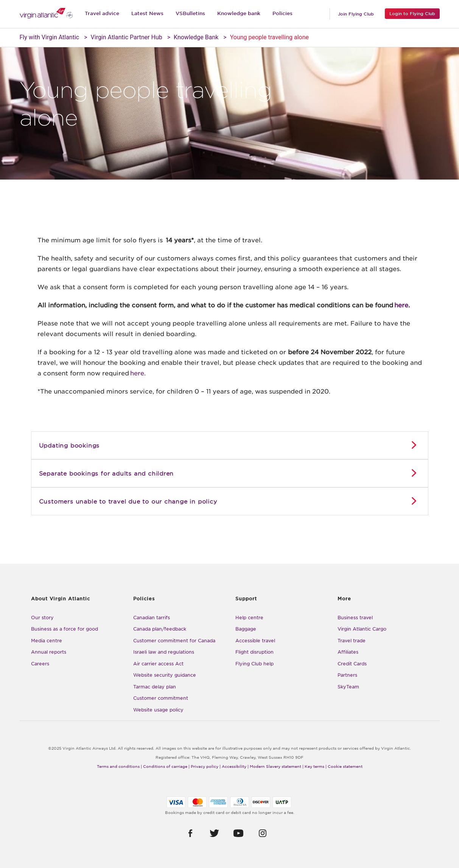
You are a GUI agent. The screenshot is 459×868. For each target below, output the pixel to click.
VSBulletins (190, 13)
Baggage (246, 629)
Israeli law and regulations (164, 652)
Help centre (249, 618)
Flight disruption (254, 652)
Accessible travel (255, 641)
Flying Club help (254, 664)
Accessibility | (235, 766)
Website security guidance (165, 675)
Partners (347, 675)
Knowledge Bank (196, 37)
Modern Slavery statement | (277, 766)
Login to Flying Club (412, 14)
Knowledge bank (239, 13)
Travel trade (352, 641)
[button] (190, 833)
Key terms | (316, 766)
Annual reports (49, 652)
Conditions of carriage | (166, 766)
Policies (282, 13)
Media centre (47, 641)
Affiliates (348, 652)
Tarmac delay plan (155, 687)
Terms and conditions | (119, 766)
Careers (40, 664)
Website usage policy (158, 710)
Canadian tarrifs (152, 618)
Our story (42, 618)
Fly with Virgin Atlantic (50, 37)
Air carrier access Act (158, 664)
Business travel (355, 618)
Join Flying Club (356, 14)
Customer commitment (161, 698)
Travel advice (102, 13)
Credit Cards (352, 664)
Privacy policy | (206, 766)
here (401, 305)
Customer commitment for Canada (174, 641)
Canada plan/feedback (160, 629)
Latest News (147, 13)
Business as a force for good (65, 629)
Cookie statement (345, 766)
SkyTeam (348, 687)
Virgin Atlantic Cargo (362, 629)
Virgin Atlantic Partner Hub (127, 37)
